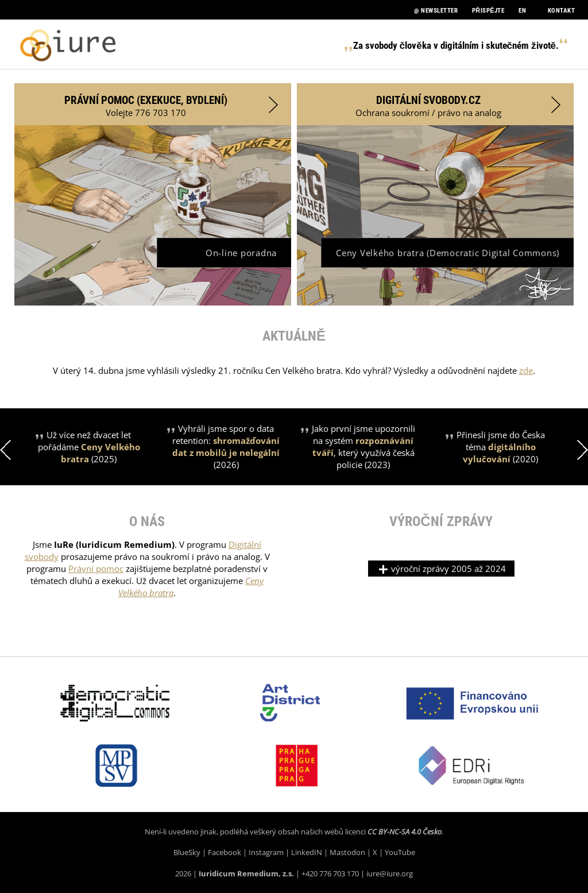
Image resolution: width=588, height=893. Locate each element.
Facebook (225, 852)
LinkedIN (307, 852)
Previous (5, 450)
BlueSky (187, 852)
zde (526, 370)
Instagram (266, 852)
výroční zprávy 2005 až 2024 (441, 569)
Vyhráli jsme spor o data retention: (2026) (226, 446)
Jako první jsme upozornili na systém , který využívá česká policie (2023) (363, 446)
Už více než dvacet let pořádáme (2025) (89, 447)
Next (583, 450)
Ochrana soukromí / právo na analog (458, 106)
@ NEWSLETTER (436, 11)
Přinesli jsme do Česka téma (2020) (501, 447)
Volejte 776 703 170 (171, 106)
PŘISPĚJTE (488, 11)
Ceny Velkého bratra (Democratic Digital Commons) (448, 253)
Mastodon (347, 852)
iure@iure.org (390, 873)
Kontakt (562, 11)
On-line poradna (241, 253)
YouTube (400, 852)
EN (522, 11)
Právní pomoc (96, 569)
